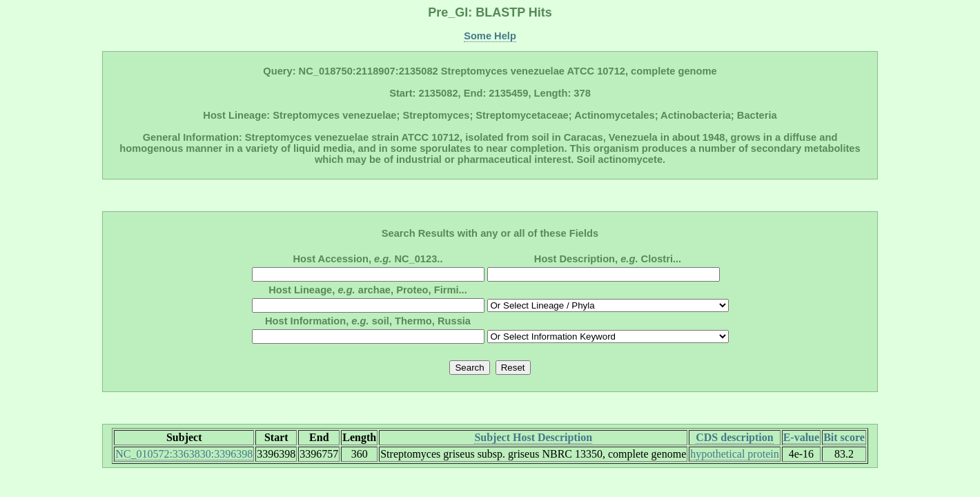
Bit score (844, 437)
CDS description (734, 437)
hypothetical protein (734, 454)
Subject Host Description (533, 437)
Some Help (490, 36)
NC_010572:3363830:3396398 (184, 454)
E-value (801, 437)
